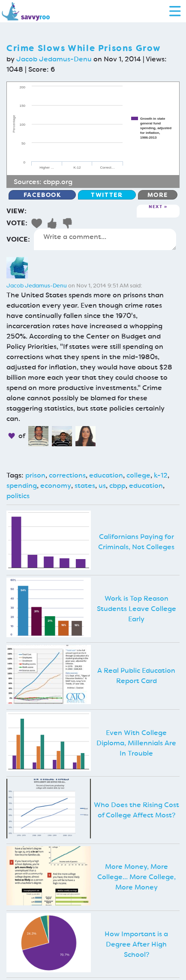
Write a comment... (105, 239)
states (85, 485)
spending (22, 485)
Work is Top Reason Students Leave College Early (136, 609)
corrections (67, 475)
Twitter (107, 195)
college (138, 475)
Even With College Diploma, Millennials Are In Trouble (136, 743)
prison (35, 475)
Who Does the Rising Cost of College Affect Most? (136, 810)
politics (18, 496)
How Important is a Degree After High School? (136, 944)
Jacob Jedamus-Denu (54, 59)
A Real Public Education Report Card (136, 676)
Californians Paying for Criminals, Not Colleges (136, 542)
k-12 (161, 475)
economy (56, 485)
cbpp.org (58, 182)
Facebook (42, 195)
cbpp (117, 485)
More (158, 195)
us (102, 485)
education (106, 475)
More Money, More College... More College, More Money (136, 877)
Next (156, 207)
